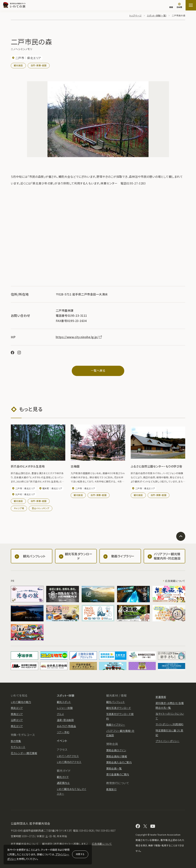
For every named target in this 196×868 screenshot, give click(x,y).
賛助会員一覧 (114, 768)
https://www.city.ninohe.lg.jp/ (79, 337)
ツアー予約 (63, 732)
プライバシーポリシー (167, 741)
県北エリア (17, 726)
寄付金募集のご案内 (118, 774)
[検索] (171, 5)
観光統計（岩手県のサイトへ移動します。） (65, 844)
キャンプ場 (19, 508)
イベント (62, 741)
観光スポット (64, 702)
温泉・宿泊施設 (65, 720)
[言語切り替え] (179, 6)
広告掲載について (175, 581)
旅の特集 (16, 741)
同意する (80, 854)
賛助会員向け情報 (117, 756)
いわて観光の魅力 (21, 702)
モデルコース (18, 747)
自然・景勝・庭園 (39, 65)
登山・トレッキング (40, 508)
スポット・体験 (66, 695)
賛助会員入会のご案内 (119, 762)
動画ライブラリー (116, 725)
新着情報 (161, 697)
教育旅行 (111, 789)
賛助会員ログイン (116, 750)
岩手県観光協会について (25, 844)
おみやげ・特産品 (66, 726)
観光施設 (18, 65)
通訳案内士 (63, 783)
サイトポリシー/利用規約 (169, 724)
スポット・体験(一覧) (157, 15)
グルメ (60, 714)
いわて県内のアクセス (69, 762)
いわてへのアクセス (68, 756)
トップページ (136, 15)
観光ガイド (63, 777)
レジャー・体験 (65, 708)
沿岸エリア (17, 720)
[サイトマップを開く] (191, 5)
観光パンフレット (116, 702)
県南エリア (17, 714)
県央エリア (17, 708)
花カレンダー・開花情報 (24, 753)
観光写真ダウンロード (119, 708)
